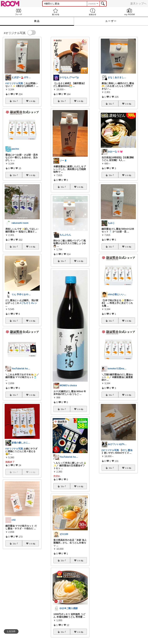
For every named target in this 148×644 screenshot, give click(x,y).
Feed (18, 12)
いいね (32, 101)
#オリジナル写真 (14, 83)
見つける (55, 12)
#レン (34, 303)
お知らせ (92, 12)
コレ (15, 101)
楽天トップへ (138, 3)
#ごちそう (25, 303)
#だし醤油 (127, 450)
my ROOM (129, 12)
